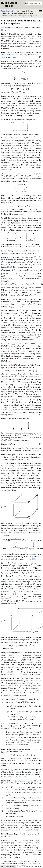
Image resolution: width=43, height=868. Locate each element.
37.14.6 (13, 57)
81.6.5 (35, 764)
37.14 (3, 30)
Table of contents (7, 11)
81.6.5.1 (5, 491)
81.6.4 (33, 633)
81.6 (11, 16)
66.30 (17, 755)
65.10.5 (11, 170)
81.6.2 (38, 262)
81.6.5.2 (5, 594)
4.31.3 (35, 251)
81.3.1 (3, 55)
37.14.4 (4, 57)
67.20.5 (4, 328)
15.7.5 (33, 746)
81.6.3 (36, 440)
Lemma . (6, 34)
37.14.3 (37, 44)
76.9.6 (3, 106)
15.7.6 (24, 760)
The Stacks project (11, 4)
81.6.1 (3, 228)
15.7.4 (16, 760)
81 (10, 13)
